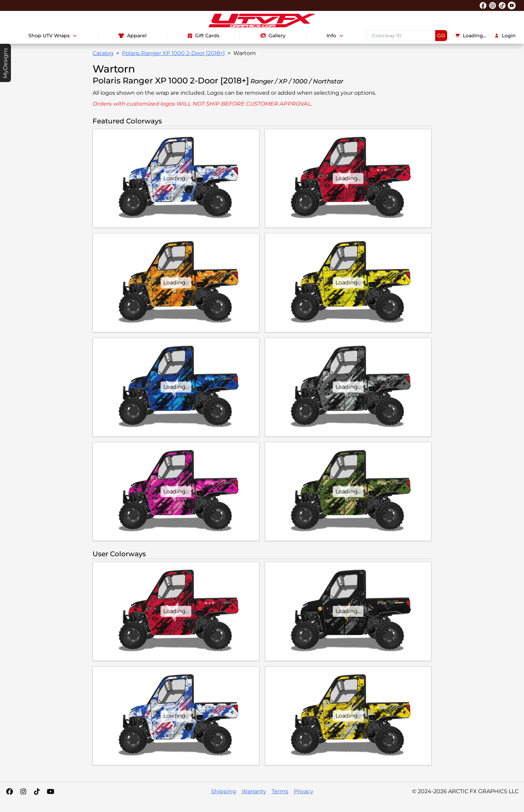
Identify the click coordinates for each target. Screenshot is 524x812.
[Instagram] (23, 791)
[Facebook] (10, 791)
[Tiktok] (37, 791)
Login (505, 36)
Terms (280, 791)
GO (441, 36)
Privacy (304, 791)
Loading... (471, 36)
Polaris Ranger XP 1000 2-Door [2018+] (173, 53)
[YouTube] (51, 791)
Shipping (224, 791)
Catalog (103, 53)
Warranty (254, 791)
